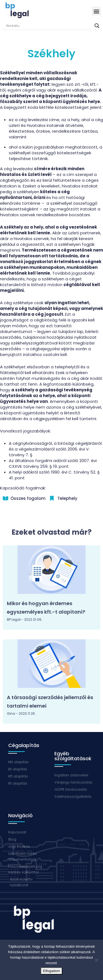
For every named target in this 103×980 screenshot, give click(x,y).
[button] (96, 11)
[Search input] (49, 26)
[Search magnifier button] (97, 26)
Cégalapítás (24, 745)
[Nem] (96, 960)
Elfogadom (51, 971)
